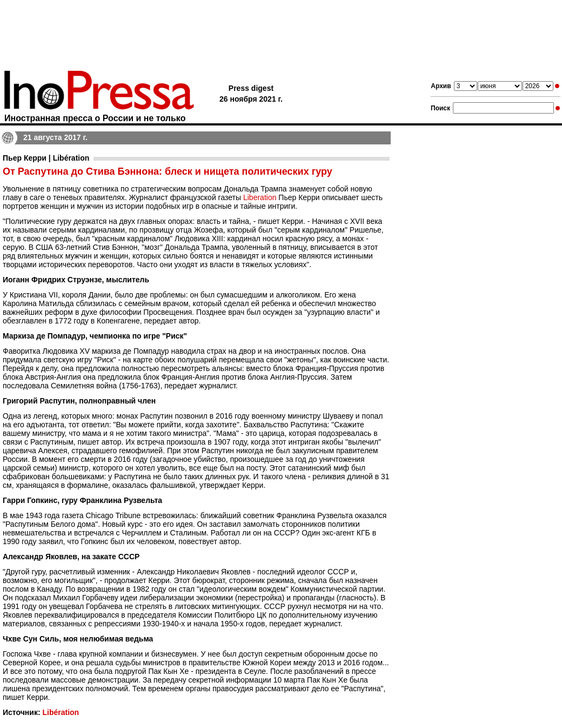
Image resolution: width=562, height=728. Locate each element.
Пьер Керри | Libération (46, 158)
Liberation (260, 197)
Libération (61, 712)
